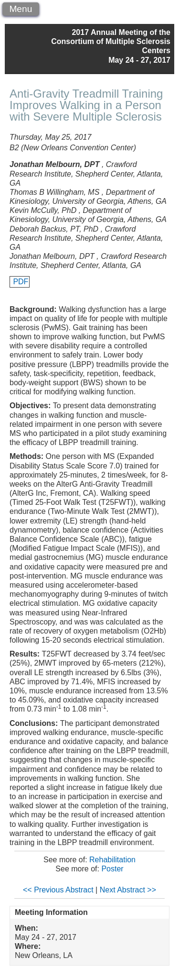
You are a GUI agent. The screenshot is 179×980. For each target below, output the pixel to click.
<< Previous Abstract (58, 890)
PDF (21, 282)
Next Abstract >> (128, 890)
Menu (21, 9)
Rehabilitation (112, 860)
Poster (112, 869)
